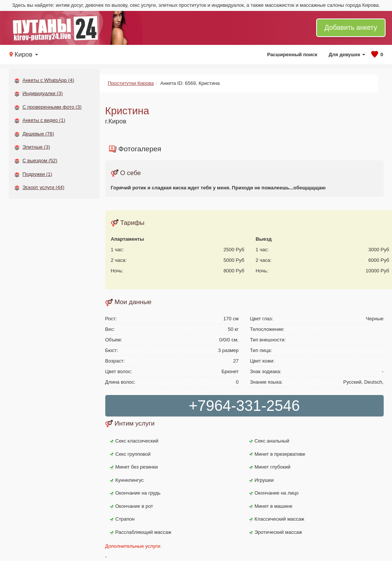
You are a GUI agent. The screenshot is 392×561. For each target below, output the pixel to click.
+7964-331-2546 (244, 406)
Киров (26, 55)
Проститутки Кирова (131, 83)
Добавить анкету (351, 28)
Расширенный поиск (292, 55)
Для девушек (347, 55)
